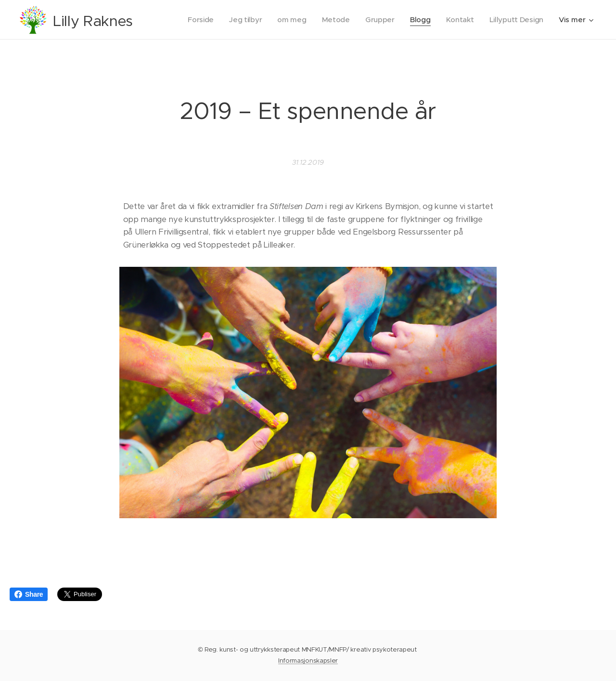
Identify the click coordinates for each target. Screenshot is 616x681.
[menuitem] (195, 20)
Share (29, 594)
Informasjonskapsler (308, 661)
